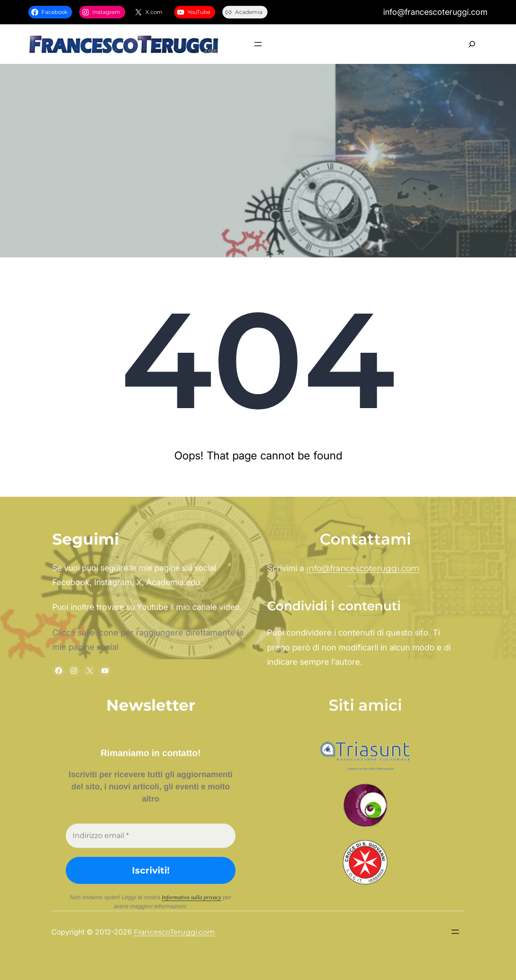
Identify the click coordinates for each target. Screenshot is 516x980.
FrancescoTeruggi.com (174, 563)
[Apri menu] (258, 44)
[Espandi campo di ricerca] (472, 44)
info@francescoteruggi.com (363, 937)
